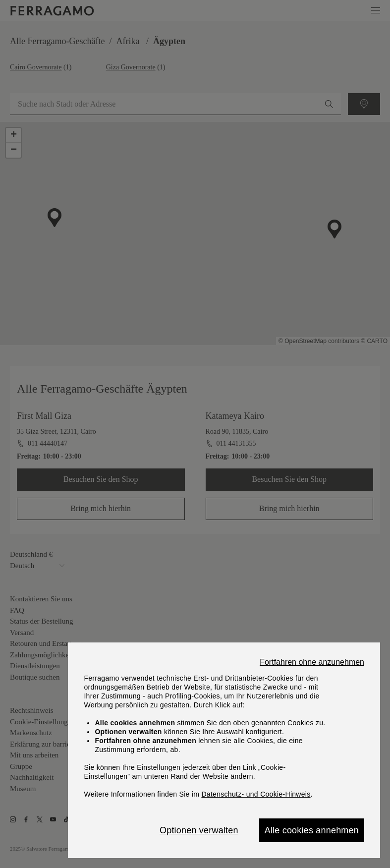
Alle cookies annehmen (312, 830)
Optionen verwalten (199, 830)
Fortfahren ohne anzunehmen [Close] (312, 662)
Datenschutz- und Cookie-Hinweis (256, 794)
